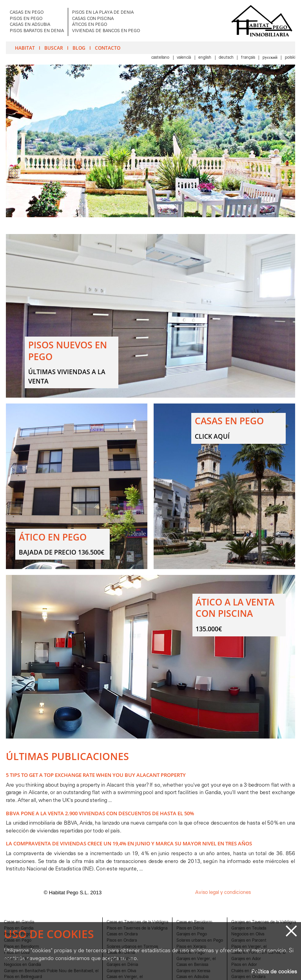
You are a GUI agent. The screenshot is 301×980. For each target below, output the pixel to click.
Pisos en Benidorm (22, 947)
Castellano (161, 58)
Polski (290, 58)
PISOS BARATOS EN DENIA (37, 31)
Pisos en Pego (17, 934)
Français (249, 58)
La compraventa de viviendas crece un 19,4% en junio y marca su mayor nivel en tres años (129, 843)
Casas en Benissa (192, 965)
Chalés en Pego (246, 971)
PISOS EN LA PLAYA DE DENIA (103, 13)
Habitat (25, 48)
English (205, 58)
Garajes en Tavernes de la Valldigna (264, 922)
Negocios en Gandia (22, 965)
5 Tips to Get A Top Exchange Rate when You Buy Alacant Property (96, 775)
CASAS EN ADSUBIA (30, 25)
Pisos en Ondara (122, 941)
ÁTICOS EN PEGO (90, 25)
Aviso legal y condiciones (223, 893)
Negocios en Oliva (248, 934)
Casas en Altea (120, 959)
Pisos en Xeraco (191, 947)
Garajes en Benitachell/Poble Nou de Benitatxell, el (51, 971)
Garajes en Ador (246, 959)
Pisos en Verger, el (249, 947)
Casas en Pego (18, 941)
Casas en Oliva (17, 959)
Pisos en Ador (244, 965)
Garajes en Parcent (249, 941)
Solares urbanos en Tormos (132, 947)
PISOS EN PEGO (26, 19)
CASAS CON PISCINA (93, 19)
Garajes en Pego (192, 934)
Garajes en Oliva (121, 971)
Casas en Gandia (19, 922)
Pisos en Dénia (190, 929)
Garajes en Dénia (122, 965)
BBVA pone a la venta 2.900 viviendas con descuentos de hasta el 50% (100, 813)
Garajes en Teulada (249, 929)
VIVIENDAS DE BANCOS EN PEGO (106, 31)
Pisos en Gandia (19, 929)
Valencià (184, 58)
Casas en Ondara (122, 934)
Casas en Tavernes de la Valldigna (137, 922)
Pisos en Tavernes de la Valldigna (137, 929)
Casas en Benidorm (194, 922)
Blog (79, 48)
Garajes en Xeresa (193, 971)
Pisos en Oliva (17, 953)
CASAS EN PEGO (27, 13)
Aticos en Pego (190, 953)
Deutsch (227, 58)
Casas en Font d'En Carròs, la (258, 953)
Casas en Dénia (121, 953)
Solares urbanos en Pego (200, 941)
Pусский (271, 58)
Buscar (54, 48)
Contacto (108, 48)
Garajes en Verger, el (196, 959)
